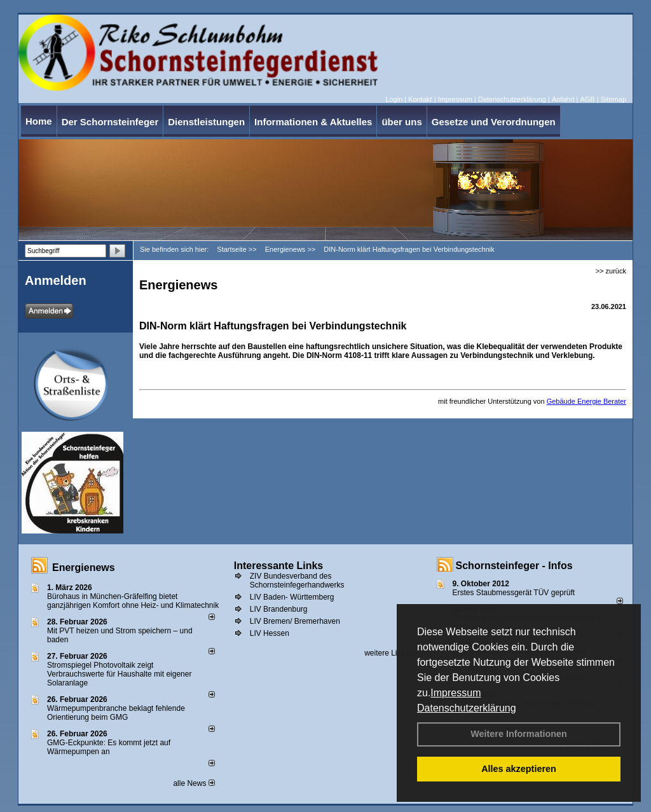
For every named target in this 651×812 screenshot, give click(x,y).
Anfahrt (563, 99)
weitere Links (391, 653)
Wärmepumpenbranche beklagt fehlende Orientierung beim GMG (116, 713)
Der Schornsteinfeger (110, 122)
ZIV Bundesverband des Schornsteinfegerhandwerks (297, 581)
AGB (587, 99)
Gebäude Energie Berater (586, 401)
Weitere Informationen (519, 734)
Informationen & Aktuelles (313, 122)
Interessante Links (279, 566)
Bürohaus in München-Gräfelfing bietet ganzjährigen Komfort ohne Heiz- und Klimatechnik (133, 601)
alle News (194, 783)
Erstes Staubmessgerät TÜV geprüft (514, 593)
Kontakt (420, 99)
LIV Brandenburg (279, 609)
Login (394, 99)
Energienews (84, 568)
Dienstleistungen (206, 122)
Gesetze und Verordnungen (494, 122)
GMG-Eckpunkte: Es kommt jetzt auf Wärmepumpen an (109, 747)
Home (39, 121)
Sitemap (613, 99)
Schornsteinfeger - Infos (514, 566)
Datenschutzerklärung (467, 708)
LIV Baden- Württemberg (292, 597)
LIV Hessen (270, 633)
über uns (401, 122)
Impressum (456, 693)
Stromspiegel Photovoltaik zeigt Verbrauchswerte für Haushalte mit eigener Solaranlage (119, 674)
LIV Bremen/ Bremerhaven (295, 621)
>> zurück (611, 271)
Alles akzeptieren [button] (519, 769)
